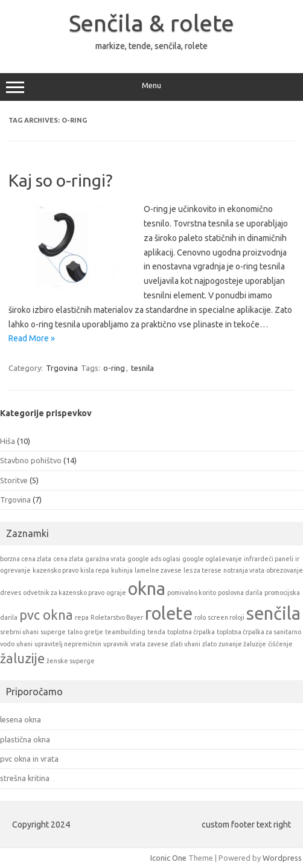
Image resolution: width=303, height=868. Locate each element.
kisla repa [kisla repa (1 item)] (95, 570)
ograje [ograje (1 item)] (116, 593)
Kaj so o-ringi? (60, 180)
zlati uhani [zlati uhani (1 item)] (185, 644)
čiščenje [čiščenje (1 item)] (280, 644)
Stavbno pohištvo (31, 460)
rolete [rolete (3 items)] (169, 613)
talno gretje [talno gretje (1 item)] (85, 632)
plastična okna (25, 739)
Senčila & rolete (151, 23)
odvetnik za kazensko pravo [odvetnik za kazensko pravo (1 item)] (64, 593)
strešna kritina (25, 778)
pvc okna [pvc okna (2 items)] (46, 615)
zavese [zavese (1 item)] (158, 644)
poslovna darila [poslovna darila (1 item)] (240, 593)
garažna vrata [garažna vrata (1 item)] (105, 559)
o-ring (114, 368)
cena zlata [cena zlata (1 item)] (68, 559)
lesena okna (21, 719)
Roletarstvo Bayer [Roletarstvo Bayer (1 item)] (117, 617)
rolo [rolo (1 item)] (200, 617)
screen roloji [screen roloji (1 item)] (226, 617)
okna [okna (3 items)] (147, 589)
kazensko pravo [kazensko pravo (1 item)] (56, 570)
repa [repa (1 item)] (82, 617)
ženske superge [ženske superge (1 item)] (71, 661)
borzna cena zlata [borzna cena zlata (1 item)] (26, 559)
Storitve (14, 480)
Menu (151, 87)
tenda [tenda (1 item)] (156, 632)
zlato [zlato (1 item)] (209, 644)
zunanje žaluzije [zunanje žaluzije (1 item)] (242, 644)
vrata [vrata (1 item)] (138, 644)
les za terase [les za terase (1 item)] (203, 570)
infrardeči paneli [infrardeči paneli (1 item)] (269, 559)
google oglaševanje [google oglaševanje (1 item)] (212, 559)
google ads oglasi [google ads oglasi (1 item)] (154, 559)
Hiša (8, 441)
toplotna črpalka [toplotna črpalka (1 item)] (191, 632)
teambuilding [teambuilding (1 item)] (125, 632)
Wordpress (282, 858)
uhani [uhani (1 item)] (24, 644)
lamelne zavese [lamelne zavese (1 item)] (158, 570)
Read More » (32, 338)
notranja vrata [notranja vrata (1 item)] (244, 570)
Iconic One (168, 858)
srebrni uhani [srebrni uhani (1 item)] (19, 632)
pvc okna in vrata (29, 759)
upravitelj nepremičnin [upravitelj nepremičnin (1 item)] (68, 644)
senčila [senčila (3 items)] (273, 613)
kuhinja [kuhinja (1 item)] (122, 570)
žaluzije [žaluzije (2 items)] (22, 658)
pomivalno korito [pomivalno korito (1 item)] (192, 593)
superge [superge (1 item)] (53, 632)
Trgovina (62, 368)
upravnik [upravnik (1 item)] (116, 644)
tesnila (142, 368)
